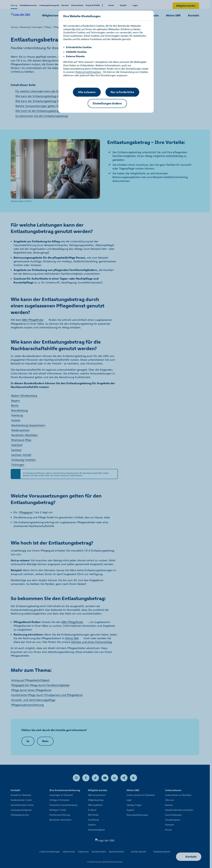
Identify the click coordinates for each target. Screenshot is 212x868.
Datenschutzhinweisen (88, 72)
